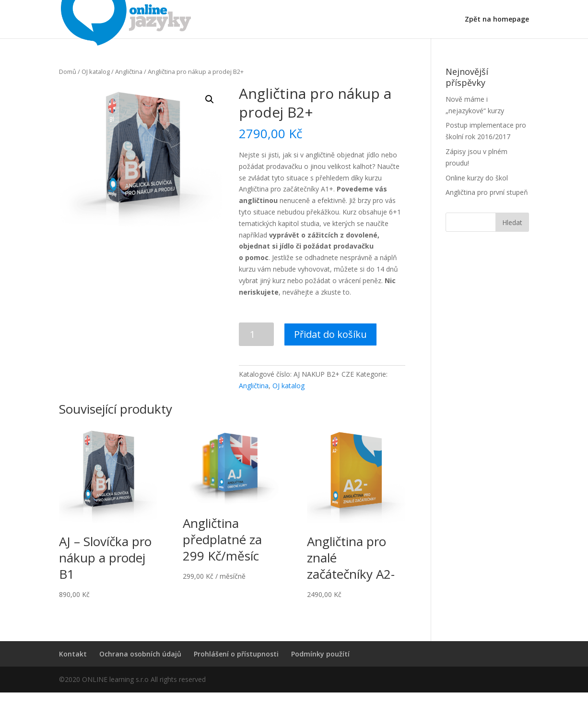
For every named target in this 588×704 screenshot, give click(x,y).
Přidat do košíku (330, 334)
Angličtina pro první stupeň (487, 192)
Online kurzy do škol (477, 178)
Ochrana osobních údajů (140, 654)
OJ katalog (96, 72)
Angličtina (129, 72)
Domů (68, 72)
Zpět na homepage (497, 20)
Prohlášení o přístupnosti (236, 654)
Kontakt (73, 654)
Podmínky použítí (320, 654)
